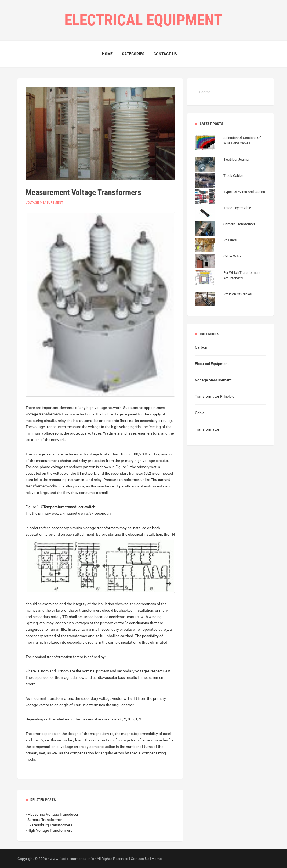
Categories (133, 54)
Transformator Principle (215, 396)
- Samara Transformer (44, 820)
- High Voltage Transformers (49, 830)
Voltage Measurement (44, 203)
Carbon (201, 347)
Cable (200, 413)
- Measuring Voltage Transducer (52, 814)
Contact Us (165, 54)
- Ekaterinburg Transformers (49, 825)
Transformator (207, 429)
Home (107, 54)
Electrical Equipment (212, 364)
